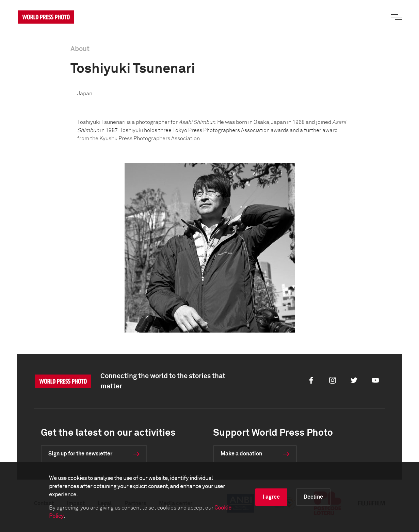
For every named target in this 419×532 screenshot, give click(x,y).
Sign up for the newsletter (80, 454)
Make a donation (241, 454)
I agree (271, 497)
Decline (313, 497)
